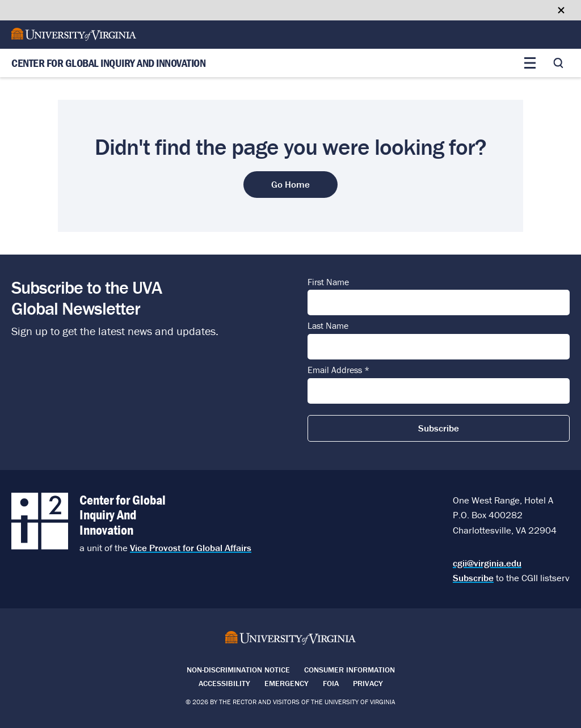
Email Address (338, 370)
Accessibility (224, 683)
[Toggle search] (558, 63)
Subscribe (473, 578)
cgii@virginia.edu (487, 563)
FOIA (331, 683)
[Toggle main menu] (530, 63)
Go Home (290, 184)
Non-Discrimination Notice (238, 670)
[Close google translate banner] (561, 10)
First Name (328, 282)
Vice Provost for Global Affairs (191, 548)
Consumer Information (350, 670)
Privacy (368, 683)
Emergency (287, 683)
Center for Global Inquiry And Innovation (108, 63)
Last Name (328, 326)
